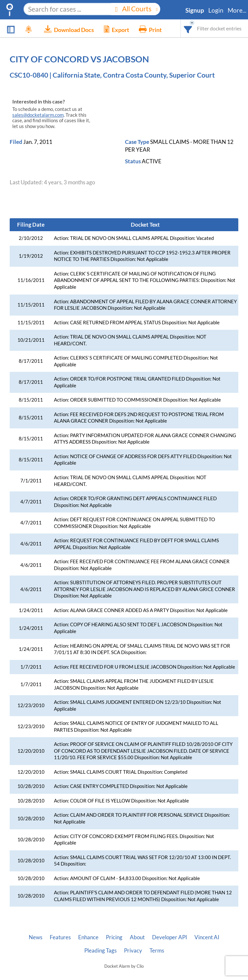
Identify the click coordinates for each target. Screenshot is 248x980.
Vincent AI (207, 937)
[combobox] (188, 28)
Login (216, 10)
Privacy (133, 951)
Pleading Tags (100, 951)
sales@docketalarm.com (38, 115)
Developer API (170, 937)
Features (60, 937)
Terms (157, 951)
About (137, 937)
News (36, 937)
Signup (195, 10)
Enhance (88, 937)
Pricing (114, 937)
